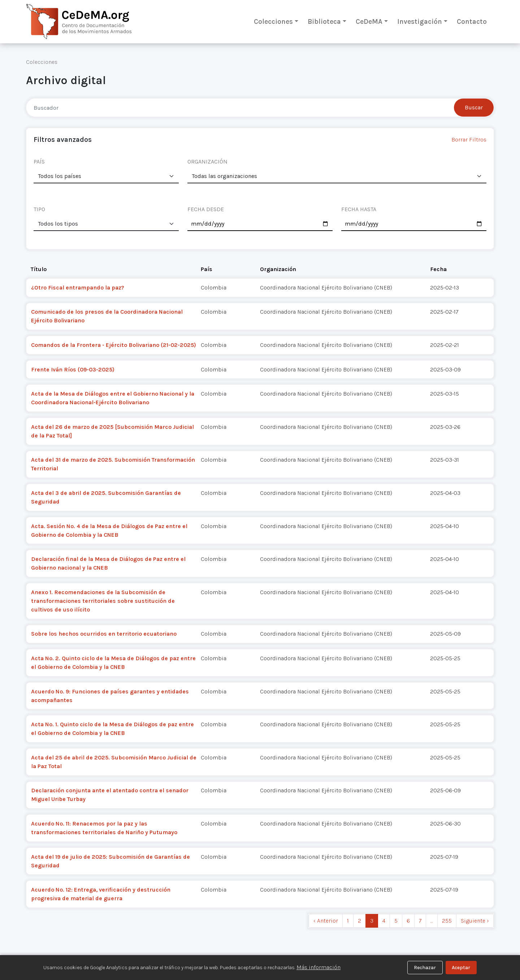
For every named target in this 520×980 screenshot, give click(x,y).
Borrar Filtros (469, 140)
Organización (278, 269)
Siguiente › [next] (475, 921)
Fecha (438, 269)
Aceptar (461, 968)
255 (447, 921)
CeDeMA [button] (369, 21)
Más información (318, 967)
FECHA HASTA (359, 209)
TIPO (39, 209)
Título (39, 269)
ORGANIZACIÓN (207, 162)
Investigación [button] (420, 21)
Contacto (472, 21)
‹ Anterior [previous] (326, 921)
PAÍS (39, 162)
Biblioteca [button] (324, 21)
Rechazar (425, 968)
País (207, 269)
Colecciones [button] (273, 21)
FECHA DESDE (206, 209)
